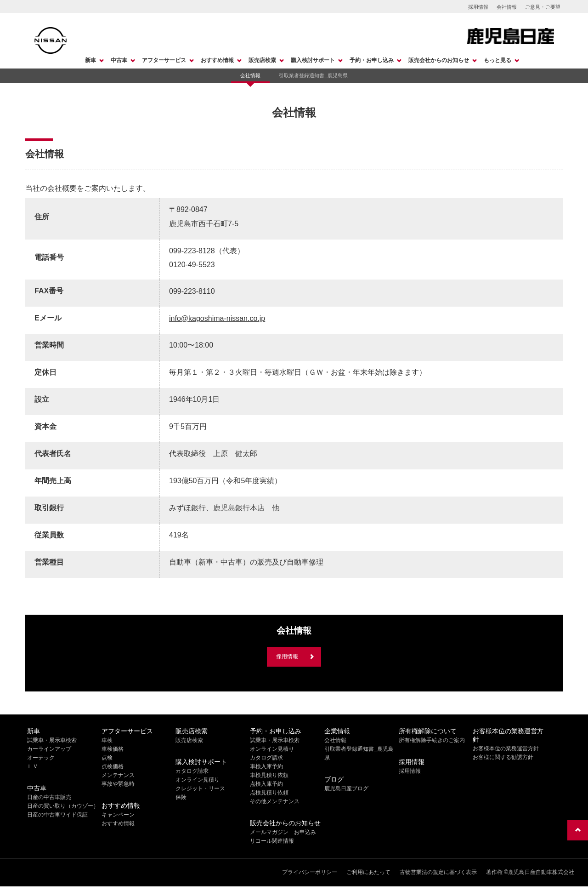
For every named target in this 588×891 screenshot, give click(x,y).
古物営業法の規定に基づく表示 (438, 872)
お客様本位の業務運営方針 (506, 748)
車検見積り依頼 (269, 775)
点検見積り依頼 (269, 793)
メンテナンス (118, 775)
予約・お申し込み (372, 60)
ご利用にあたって (368, 872)
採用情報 (478, 7)
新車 (90, 60)
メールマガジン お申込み (283, 832)
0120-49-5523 (192, 265)
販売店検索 (262, 60)
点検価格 (113, 766)
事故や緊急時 (118, 784)
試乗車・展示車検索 (52, 740)
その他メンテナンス (275, 801)
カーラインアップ (49, 749)
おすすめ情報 (217, 60)
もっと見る (498, 60)
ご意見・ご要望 (543, 7)
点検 (107, 758)
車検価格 (113, 749)
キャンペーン (118, 815)
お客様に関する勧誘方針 (503, 757)
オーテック (41, 758)
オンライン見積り (198, 780)
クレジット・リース (200, 788)
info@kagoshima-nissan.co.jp (217, 318)
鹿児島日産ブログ (346, 788)
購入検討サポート (313, 60)
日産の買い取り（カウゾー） (63, 806)
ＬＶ (33, 766)
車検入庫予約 (266, 766)
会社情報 (507, 7)
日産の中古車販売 (49, 797)
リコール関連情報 (272, 841)
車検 (107, 740)
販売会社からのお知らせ (439, 60)
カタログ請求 (192, 771)
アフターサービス (164, 60)
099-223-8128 (192, 251)
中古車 (119, 60)
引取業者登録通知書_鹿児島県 (313, 75)
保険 (181, 797)
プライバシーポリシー (310, 872)
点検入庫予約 (266, 784)
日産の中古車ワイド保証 (57, 815)
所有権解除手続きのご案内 (432, 740)
